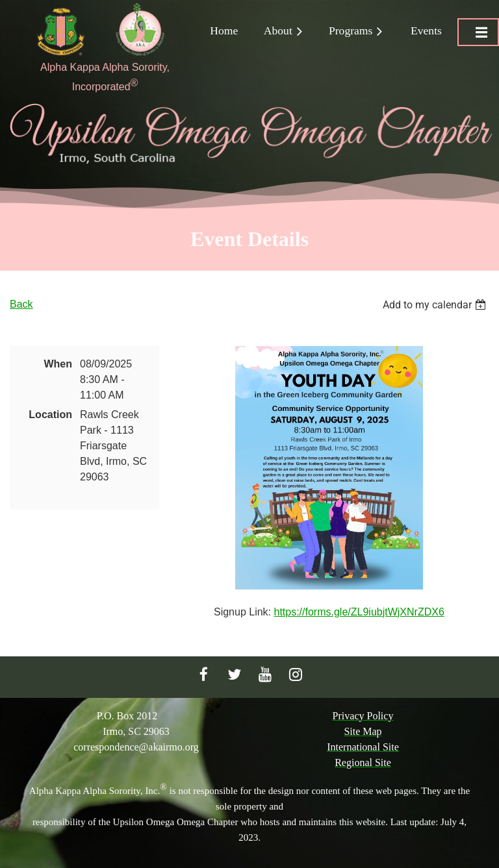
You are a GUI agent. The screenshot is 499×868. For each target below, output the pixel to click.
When (58, 364)
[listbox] (436, 305)
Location (50, 415)
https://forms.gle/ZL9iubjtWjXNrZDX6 (359, 612)
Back (21, 304)
